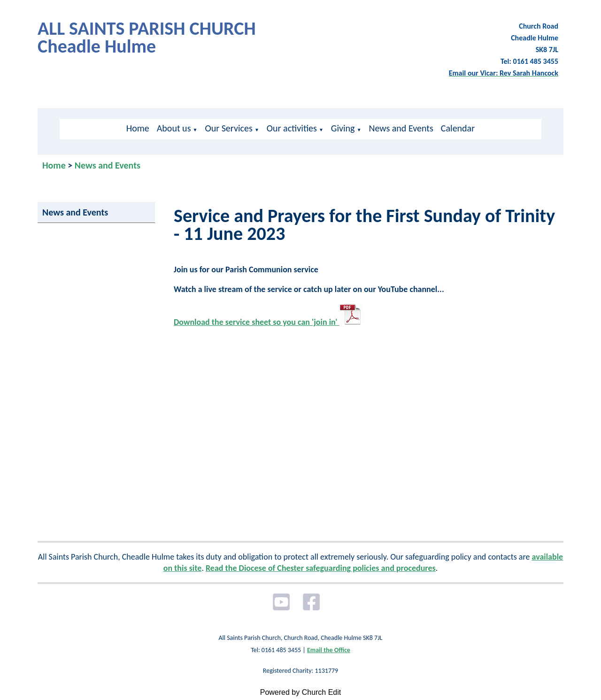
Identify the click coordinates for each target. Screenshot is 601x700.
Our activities (292, 128)
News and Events (401, 128)
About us (174, 128)
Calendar (458, 128)
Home (138, 128)
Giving (343, 128)
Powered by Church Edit (301, 692)
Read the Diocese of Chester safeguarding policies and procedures (321, 568)
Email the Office (329, 650)
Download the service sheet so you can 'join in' (268, 322)
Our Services (228, 128)
